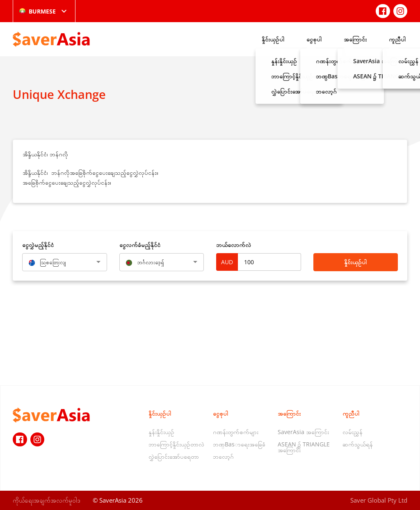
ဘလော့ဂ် (223, 456)
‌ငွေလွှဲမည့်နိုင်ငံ (38, 245)
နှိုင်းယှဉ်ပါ (273, 39)
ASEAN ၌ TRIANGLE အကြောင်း (304, 447)
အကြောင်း (355, 39)
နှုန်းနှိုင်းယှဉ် (161, 432)
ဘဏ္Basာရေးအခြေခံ (239, 444)
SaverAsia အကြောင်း (303, 432)
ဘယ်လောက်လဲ (234, 245)
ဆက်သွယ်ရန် (358, 444)
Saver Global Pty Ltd (379, 500)
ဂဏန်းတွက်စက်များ (236, 432)
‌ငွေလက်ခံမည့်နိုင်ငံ (140, 245)
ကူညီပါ (397, 39)
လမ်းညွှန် (353, 432)
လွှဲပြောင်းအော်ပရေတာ (174, 456)
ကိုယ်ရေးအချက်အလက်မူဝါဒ (47, 500)
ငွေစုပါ (314, 39)
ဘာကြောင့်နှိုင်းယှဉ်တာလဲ (176, 444)
